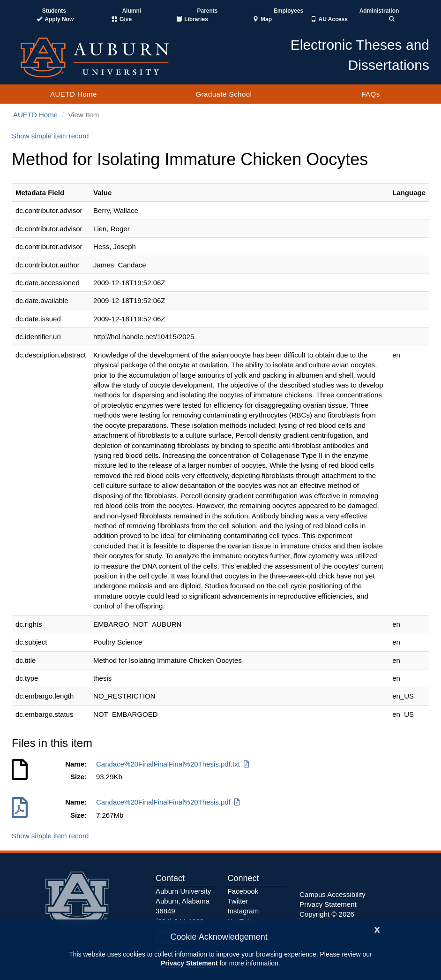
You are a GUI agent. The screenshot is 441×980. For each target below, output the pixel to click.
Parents (207, 11)
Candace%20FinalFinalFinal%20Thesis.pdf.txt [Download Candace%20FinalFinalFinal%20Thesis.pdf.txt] (173, 764)
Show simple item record (50, 136)
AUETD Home (74, 94)
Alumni (131, 11)
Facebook (243, 891)
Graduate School (224, 94)
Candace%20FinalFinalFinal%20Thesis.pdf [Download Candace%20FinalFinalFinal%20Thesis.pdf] (169, 802)
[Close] (377, 929)
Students (54, 11)
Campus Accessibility (333, 894)
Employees (288, 11)
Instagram (243, 911)
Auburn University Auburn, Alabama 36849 (183, 901)
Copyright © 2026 (327, 914)
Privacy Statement (189, 963)
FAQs (371, 94)
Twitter (238, 901)
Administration (379, 11)
